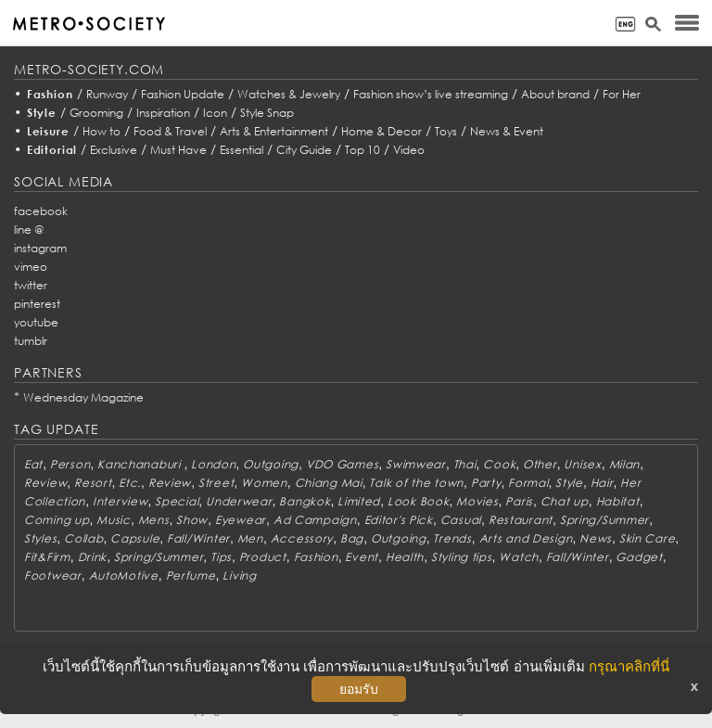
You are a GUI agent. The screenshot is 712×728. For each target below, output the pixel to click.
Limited (359, 501)
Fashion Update (183, 94)
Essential (242, 150)
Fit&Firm (47, 557)
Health (405, 557)
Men (250, 538)
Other (540, 464)
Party (486, 483)
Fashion (50, 94)
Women (264, 483)
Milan (625, 464)
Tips (221, 557)
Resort (93, 483)
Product (263, 557)
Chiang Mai (329, 483)
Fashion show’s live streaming (431, 94)
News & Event (507, 131)
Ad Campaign (315, 520)
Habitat (618, 501)
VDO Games (342, 464)
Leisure (48, 131)
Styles (40, 538)
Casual (461, 520)
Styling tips (462, 557)
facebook (41, 211)
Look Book (418, 501)
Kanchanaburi (140, 464)
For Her (622, 94)
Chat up (565, 501)
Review (45, 483)
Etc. (130, 483)
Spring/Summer (604, 520)
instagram (40, 248)
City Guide (304, 150)
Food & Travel (170, 131)
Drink (93, 557)
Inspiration (163, 113)
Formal (528, 483)
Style (42, 113)
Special (177, 501)
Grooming (96, 113)
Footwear (53, 575)
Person (70, 464)
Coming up (57, 520)
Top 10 (362, 150)
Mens (154, 520)
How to (102, 131)
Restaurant (521, 520)
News (596, 538)
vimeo (31, 267)
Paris (519, 501)
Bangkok (305, 501)
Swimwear (416, 464)
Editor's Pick (399, 520)
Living (239, 575)
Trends (452, 538)
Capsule (135, 538)
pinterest (37, 304)
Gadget (639, 557)
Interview (120, 501)
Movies (477, 501)
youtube (36, 322)
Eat (33, 464)
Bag (352, 538)
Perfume (191, 575)
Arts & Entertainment (274, 131)
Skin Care (647, 538)
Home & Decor (381, 131)
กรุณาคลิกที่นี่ (629, 666)
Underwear (239, 501)
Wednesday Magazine (83, 397)
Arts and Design (526, 538)
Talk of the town (416, 483)
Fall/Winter (198, 538)
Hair (602, 483)
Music (114, 520)
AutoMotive (124, 575)
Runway (107, 94)
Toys (446, 131)
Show (192, 520)
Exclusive (114, 150)
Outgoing (271, 464)
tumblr (31, 341)
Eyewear (241, 520)
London (213, 464)
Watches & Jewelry (289, 94)
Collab (83, 538)
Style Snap (267, 113)
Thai (465, 464)
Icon (215, 113)
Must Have (178, 150)
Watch (519, 557)
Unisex (582, 464)
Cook (499, 464)
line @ (29, 230)
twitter (31, 285)
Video (409, 150)
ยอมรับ (359, 689)
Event (362, 557)
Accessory (302, 538)
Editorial (52, 150)
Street (216, 483)
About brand (555, 94)
